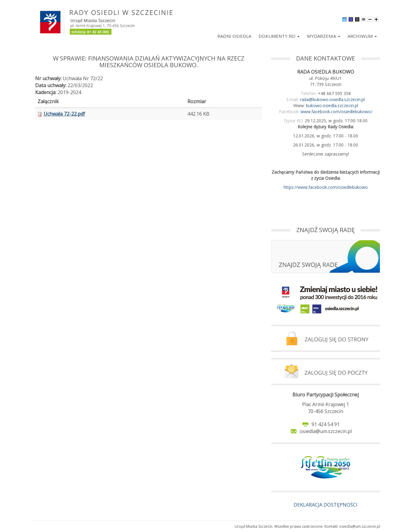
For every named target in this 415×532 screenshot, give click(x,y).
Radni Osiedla (234, 36)
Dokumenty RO (279, 36)
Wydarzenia (324, 36)
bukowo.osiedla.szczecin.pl (332, 105)
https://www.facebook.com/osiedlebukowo (326, 187)
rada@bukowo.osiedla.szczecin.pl (332, 99)
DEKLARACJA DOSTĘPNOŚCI (326, 505)
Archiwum (362, 36)
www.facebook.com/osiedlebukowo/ (336, 112)
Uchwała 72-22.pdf (64, 114)
